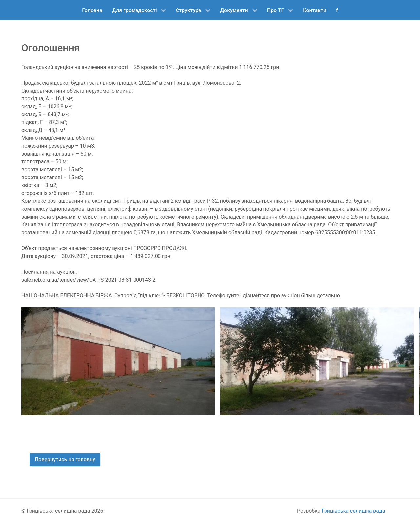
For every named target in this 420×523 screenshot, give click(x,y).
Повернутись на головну (65, 460)
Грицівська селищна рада (353, 511)
